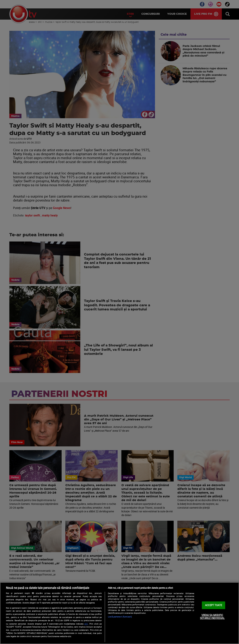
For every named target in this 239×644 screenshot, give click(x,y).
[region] (119, 613)
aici (86, 624)
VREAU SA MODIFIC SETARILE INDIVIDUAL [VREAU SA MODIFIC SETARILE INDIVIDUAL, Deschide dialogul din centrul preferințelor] (212, 617)
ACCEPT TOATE (214, 605)
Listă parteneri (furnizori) (120, 617)
